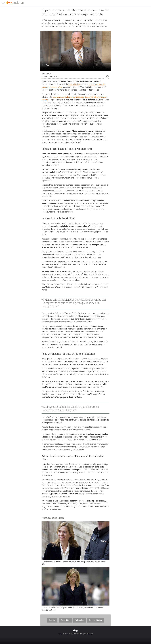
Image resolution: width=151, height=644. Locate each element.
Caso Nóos (65, 620)
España (52, 620)
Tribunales (80, 620)
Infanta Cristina (95, 620)
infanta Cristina (74, 84)
